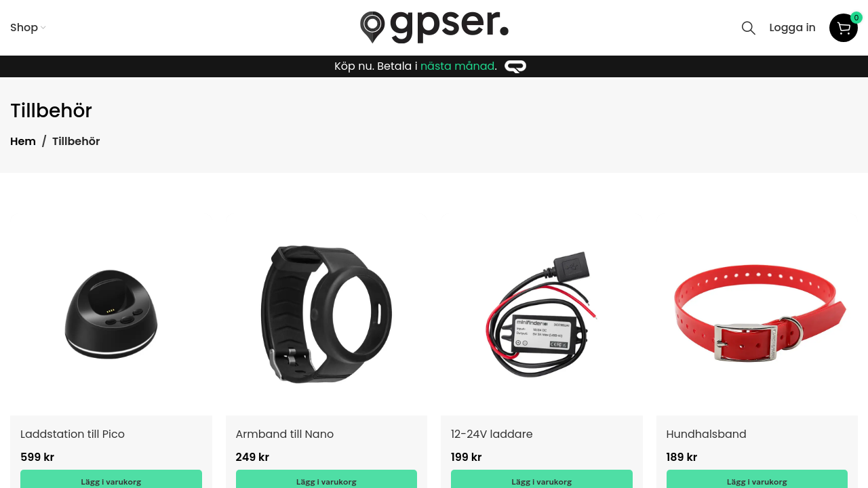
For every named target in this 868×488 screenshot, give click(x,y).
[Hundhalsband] (757, 314)
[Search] (749, 28)
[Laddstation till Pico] (111, 314)
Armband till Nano (285, 434)
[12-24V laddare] (542, 314)
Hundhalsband (707, 434)
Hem (23, 141)
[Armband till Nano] (327, 314)
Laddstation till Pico (73, 434)
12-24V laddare (492, 434)
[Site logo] (434, 27)
